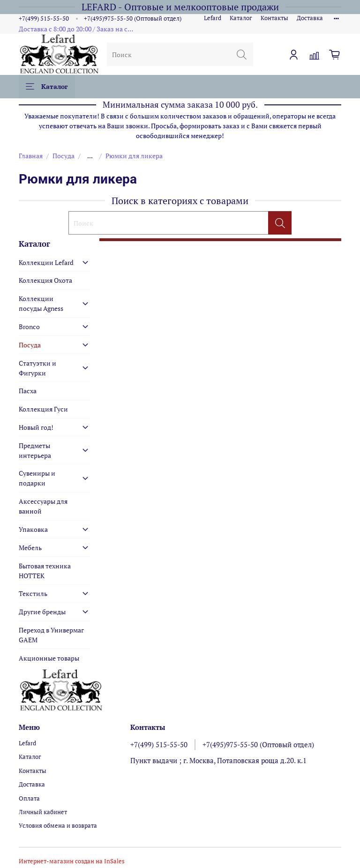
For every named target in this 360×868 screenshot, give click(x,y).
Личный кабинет (43, 812)
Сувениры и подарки (37, 478)
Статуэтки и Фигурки (37, 368)
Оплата (29, 798)
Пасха (28, 391)
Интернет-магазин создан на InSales (72, 861)
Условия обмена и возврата (58, 826)
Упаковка (33, 529)
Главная (31, 156)
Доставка (310, 18)
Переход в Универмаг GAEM (51, 635)
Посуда (64, 156)
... (90, 156)
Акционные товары (49, 658)
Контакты (274, 18)
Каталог (241, 18)
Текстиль (33, 593)
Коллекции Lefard (46, 262)
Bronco (29, 327)
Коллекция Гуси (43, 409)
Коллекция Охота (45, 280)
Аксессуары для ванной (43, 506)
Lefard (213, 18)
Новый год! (36, 427)
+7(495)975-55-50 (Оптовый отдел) (133, 18)
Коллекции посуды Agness (41, 303)
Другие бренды (42, 612)
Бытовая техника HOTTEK (45, 571)
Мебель (30, 548)
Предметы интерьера (35, 450)
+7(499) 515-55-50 (44, 18)
